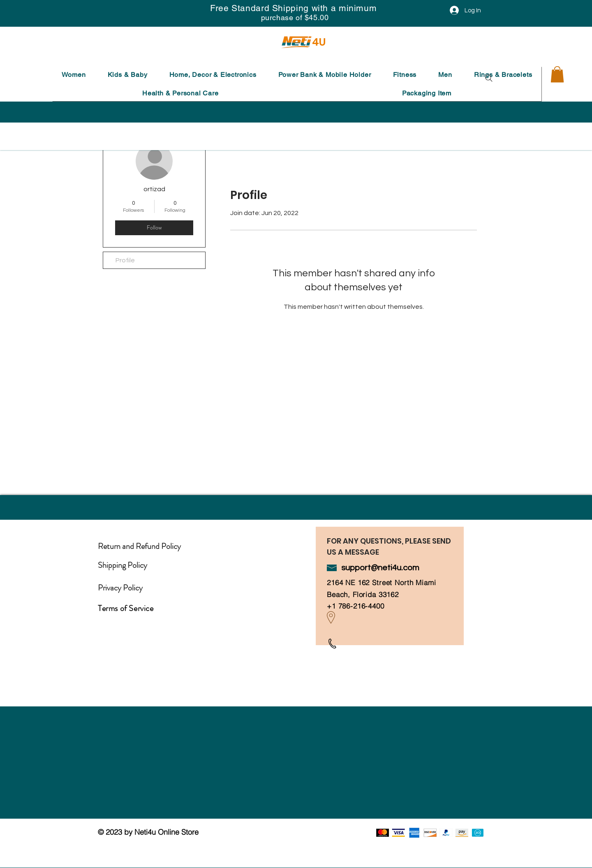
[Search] (489, 78)
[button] (74, 75)
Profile (125, 260)
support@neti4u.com (380, 568)
